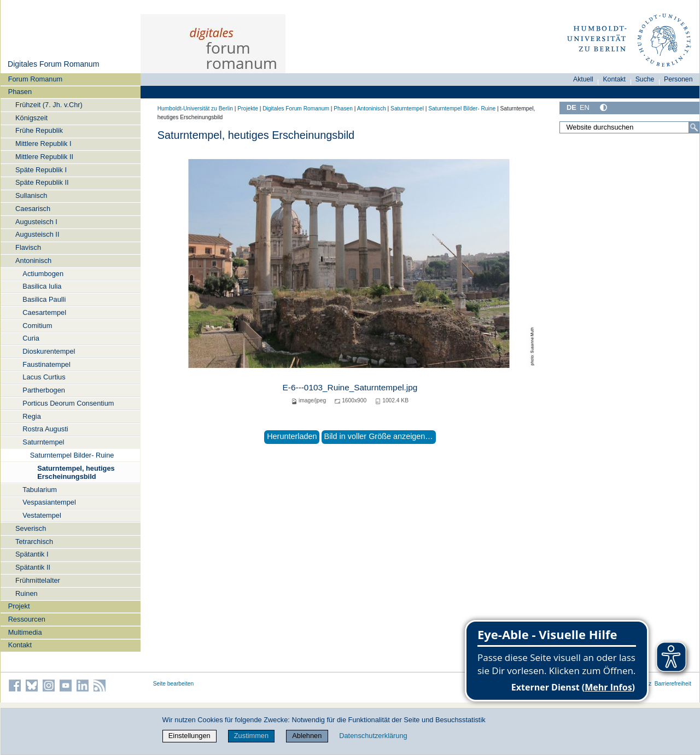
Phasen (20, 92)
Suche (645, 79)
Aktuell (583, 79)
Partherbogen (44, 390)
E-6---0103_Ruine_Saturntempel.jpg (350, 387)
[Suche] (694, 127)
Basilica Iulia (42, 286)
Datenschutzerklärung (373, 736)
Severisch (31, 528)
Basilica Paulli (44, 299)
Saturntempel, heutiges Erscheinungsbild (76, 472)
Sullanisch (31, 195)
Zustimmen (251, 736)
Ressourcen (27, 619)
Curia (31, 338)
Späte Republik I (41, 170)
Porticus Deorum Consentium (68, 403)
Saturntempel (43, 442)
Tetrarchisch (34, 542)
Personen (678, 79)
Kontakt (20, 645)
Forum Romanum (36, 79)
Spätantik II (33, 567)
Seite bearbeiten (174, 684)
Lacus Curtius (44, 377)
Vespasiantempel (49, 502)
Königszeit (31, 118)
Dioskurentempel (49, 351)
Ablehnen (307, 736)
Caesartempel (44, 312)
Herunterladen (292, 436)
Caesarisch (33, 209)
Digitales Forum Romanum (53, 64)
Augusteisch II (37, 234)
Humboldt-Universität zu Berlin (195, 109)
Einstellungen (189, 736)
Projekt (19, 606)
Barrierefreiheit (673, 684)
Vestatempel (42, 515)
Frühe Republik (39, 130)
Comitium (37, 326)
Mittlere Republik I (43, 144)
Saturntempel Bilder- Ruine (72, 455)
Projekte (248, 109)
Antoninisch (33, 261)
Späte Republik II (42, 182)
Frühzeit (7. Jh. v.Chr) (49, 105)
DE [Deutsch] (571, 107)
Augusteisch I (36, 222)
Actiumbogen (43, 274)
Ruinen (27, 593)
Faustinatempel (46, 364)
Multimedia (25, 632)
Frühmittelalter (38, 580)
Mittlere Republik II (44, 157)
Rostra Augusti (45, 429)
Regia (31, 416)
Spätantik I (32, 554)
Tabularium (40, 490)
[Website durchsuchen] (629, 127)
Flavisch (28, 247)
